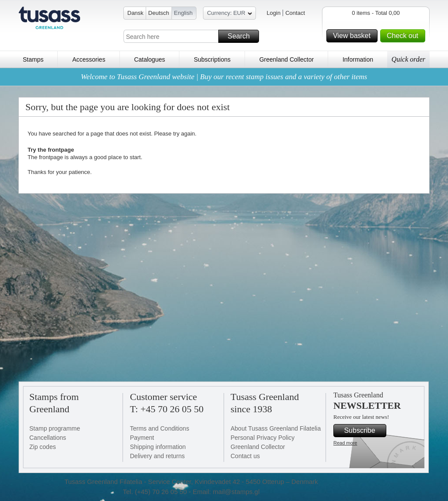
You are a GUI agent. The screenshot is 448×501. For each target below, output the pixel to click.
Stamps (33, 59)
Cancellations (48, 438)
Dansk (135, 13)
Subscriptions (212, 59)
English (184, 13)
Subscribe (364, 431)
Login (273, 13)
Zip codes (43, 447)
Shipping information (158, 447)
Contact (295, 13)
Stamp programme (55, 428)
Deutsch (159, 13)
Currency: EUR (229, 14)
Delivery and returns (157, 456)
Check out (405, 36)
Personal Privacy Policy (262, 438)
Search (242, 36)
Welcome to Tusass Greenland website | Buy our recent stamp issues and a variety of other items (224, 77)
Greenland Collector (287, 59)
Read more (345, 443)
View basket (354, 36)
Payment (142, 438)
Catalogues (149, 59)
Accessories (89, 59)
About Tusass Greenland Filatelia (276, 428)
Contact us (245, 456)
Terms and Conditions (159, 428)
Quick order (408, 59)
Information (358, 59)
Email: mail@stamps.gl (226, 492)
